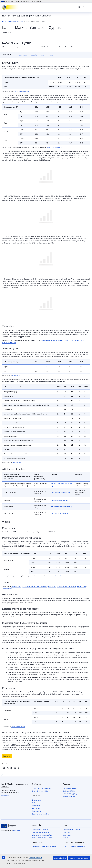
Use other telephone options (41, 832)
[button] (4, 768)
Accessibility (5, 795)
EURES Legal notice (69, 797)
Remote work (82, 587)
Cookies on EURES (69, 791)
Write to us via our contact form (42, 835)
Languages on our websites (72, 830)
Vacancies (34, 55)
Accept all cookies (60, 858)
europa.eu (16, 830)
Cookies (65, 838)
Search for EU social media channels (44, 847)
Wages (43, 55)
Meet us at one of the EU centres (43, 838)
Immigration (52, 587)
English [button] (79, 7)
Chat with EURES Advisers (41, 791)
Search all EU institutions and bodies (75, 847)
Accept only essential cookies (79, 858)
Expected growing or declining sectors (35, 587)
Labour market (23, 55)
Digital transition (16, 587)
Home (4, 22)
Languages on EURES (70, 788)
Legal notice (67, 835)
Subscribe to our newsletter (41, 814)
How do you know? (37, 1)
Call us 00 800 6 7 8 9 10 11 (41, 830)
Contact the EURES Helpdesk (42, 788)
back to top (7, 756)
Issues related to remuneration (66, 587)
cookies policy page (35, 858)
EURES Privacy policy (70, 794)
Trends (51, 55)
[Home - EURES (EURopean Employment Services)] (11, 7)
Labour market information (16, 22)
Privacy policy (67, 832)
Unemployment (7, 589)
